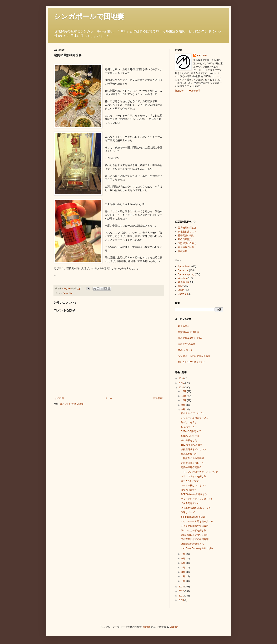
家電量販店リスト (187, 232)
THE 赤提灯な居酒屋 (191, 445)
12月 (184, 391)
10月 (184, 400)
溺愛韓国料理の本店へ (192, 544)
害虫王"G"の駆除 (187, 344)
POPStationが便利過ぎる (194, 494)
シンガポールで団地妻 (89, 16)
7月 (184, 554)
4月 (184, 568)
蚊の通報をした (189, 440)
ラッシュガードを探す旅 (194, 530)
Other (181, 286)
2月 (184, 576)
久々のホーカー (189, 427)
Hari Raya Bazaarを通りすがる (197, 548)
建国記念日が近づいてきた (195, 535)
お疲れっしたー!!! (190, 436)
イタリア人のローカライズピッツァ (199, 472)
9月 (184, 405)
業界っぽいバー (186, 350)
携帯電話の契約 (186, 236)
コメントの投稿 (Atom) (72, 404)
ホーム (109, 398)
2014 (182, 388)
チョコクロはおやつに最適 (195, 526)
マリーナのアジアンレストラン (197, 499)
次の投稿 (59, 398)
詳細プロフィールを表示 (188, 91)
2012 (182, 591)
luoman (147, 627)
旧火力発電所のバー (191, 503)
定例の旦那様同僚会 (191, 467)
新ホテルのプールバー (192, 413)
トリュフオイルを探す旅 (194, 476)
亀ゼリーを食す (189, 422)
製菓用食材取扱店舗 (188, 332)
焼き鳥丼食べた (189, 454)
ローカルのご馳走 (190, 481)
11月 (184, 396)
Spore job (183, 294)
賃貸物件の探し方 (187, 228)
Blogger (174, 627)
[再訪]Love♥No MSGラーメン (196, 508)
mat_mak (202, 55)
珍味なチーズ (188, 512)
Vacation (182, 278)
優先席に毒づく (189, 490)
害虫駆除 (183, 251)
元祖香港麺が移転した (192, 463)
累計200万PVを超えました (192, 362)
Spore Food (184, 266)
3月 (184, 572)
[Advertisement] (190, 156)
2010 (182, 600)
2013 (182, 587)
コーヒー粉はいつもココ (194, 485)
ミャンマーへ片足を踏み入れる (197, 521)
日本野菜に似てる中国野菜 (195, 539)
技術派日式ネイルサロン (194, 449)
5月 (184, 563)
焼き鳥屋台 (184, 326)
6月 (184, 559)
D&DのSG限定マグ (191, 431)
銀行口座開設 (185, 239)
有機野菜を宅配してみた (191, 338)
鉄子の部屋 (184, 282)
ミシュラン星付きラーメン (195, 418)
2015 (182, 383)
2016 (182, 378)
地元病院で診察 (186, 247)
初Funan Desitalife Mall (193, 517)
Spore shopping (186, 274)
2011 (182, 596)
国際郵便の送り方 (187, 243)
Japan (181, 290)
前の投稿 (158, 398)
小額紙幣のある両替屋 (192, 458)
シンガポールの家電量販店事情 (194, 356)
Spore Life (68, 293)
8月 (184, 409)
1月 (184, 581)
